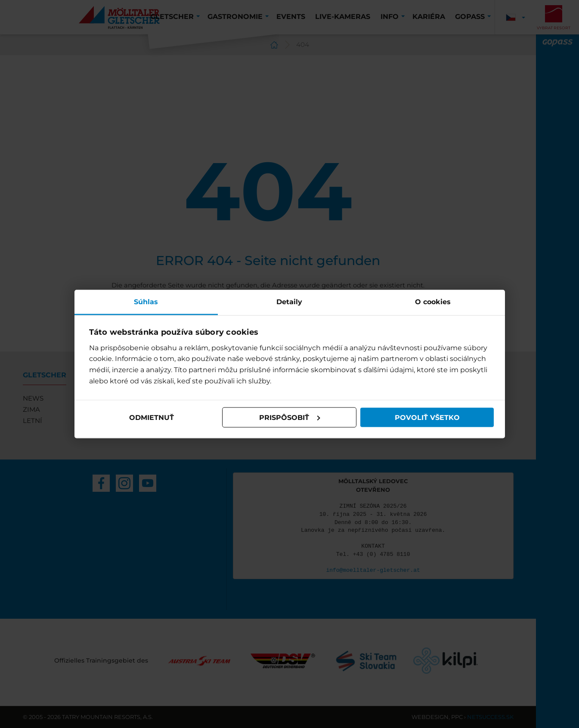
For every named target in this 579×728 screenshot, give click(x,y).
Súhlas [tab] (146, 302)
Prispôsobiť (290, 417)
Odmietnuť (152, 417)
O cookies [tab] (433, 302)
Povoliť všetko (427, 417)
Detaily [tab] (289, 302)
